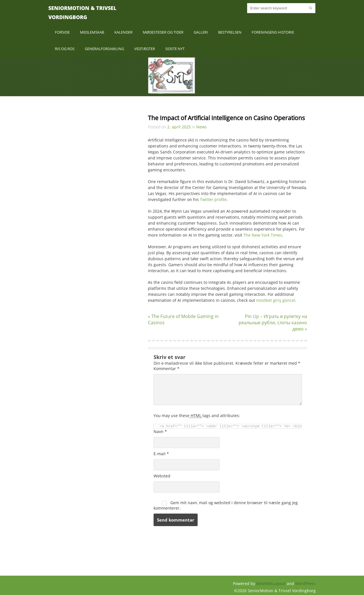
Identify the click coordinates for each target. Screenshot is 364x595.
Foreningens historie (273, 32)
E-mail (161, 454)
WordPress (305, 583)
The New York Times (263, 235)
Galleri (201, 32)
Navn (160, 431)
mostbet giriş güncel (276, 300)
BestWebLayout (271, 583)
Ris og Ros (65, 49)
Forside (62, 32)
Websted (162, 476)
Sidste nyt (175, 49)
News (201, 127)
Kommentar (167, 369)
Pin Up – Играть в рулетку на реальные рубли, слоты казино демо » (273, 323)
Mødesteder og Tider (163, 32)
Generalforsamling (104, 49)
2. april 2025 (179, 127)
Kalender (123, 32)
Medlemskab (92, 32)
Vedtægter (145, 49)
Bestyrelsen (230, 32)
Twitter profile (213, 199)
